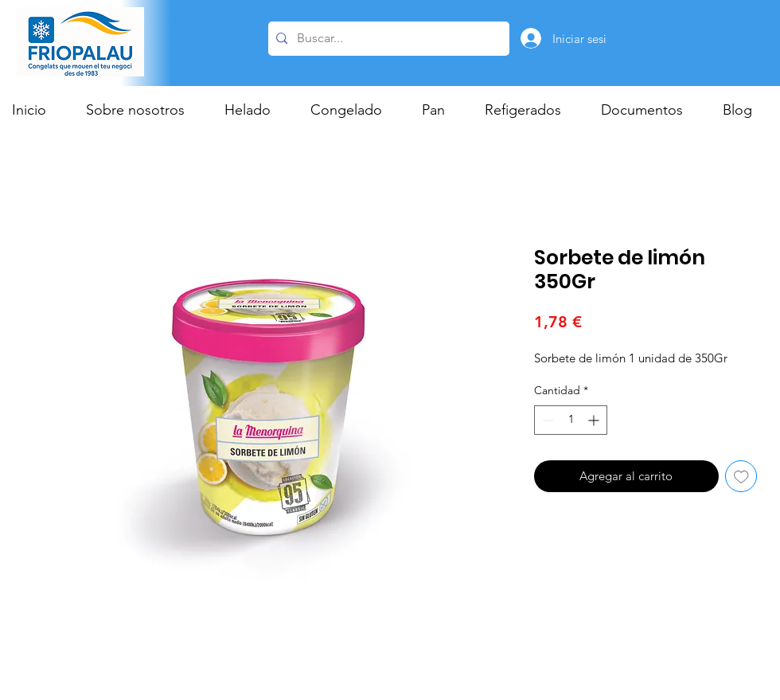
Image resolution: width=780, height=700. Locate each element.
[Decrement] (546, 420)
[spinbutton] (571, 420)
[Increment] (595, 420)
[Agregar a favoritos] (741, 477)
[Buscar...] (386, 39)
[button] (255, 110)
